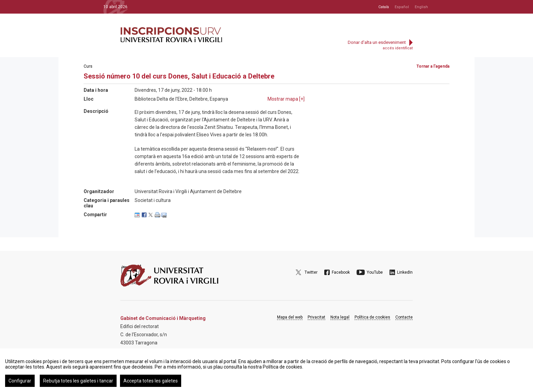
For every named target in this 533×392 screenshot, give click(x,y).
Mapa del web (290, 317)
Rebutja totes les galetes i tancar (78, 381)
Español (402, 7)
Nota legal (340, 317)
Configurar (20, 381)
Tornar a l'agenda (433, 66)
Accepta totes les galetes (151, 381)
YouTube (375, 272)
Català (384, 7)
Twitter (311, 272)
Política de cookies (372, 317)
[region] (266, 370)
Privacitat (316, 317)
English (421, 7)
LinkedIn (405, 272)
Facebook (341, 272)
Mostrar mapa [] (286, 99)
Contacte (404, 317)
